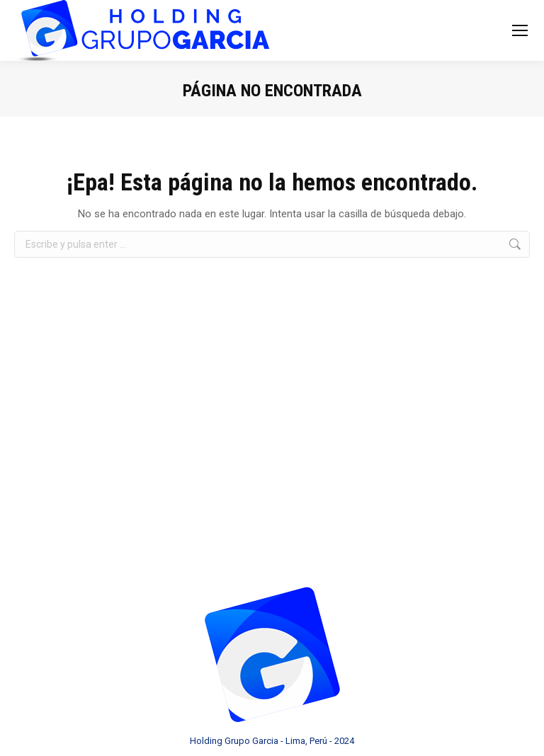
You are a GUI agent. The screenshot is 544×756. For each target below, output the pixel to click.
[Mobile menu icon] (520, 30)
